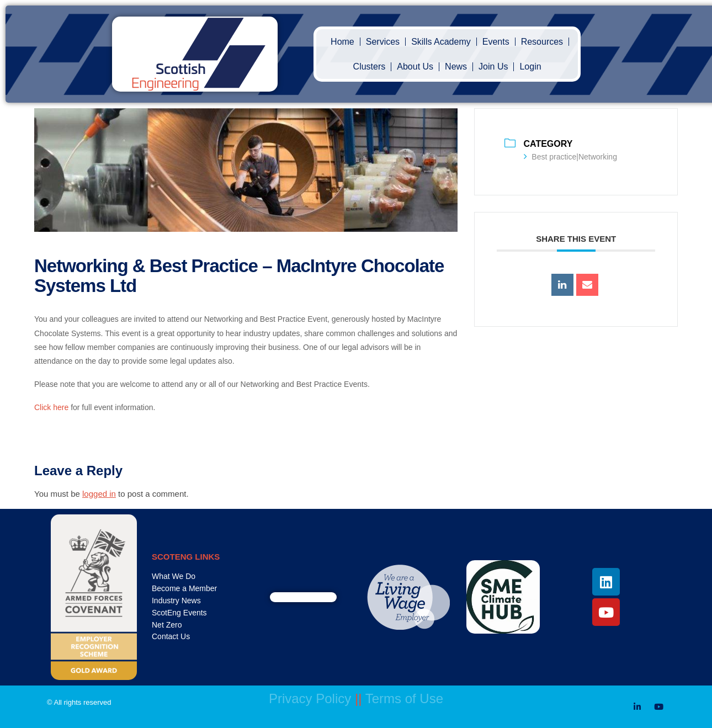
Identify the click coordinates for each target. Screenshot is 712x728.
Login (530, 67)
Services (383, 42)
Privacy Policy (310, 698)
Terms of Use (404, 698)
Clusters (370, 67)
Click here (51, 407)
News (456, 67)
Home (342, 42)
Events (496, 42)
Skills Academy (441, 42)
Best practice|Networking (570, 157)
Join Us (493, 67)
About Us (415, 67)
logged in (99, 494)
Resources (542, 42)
